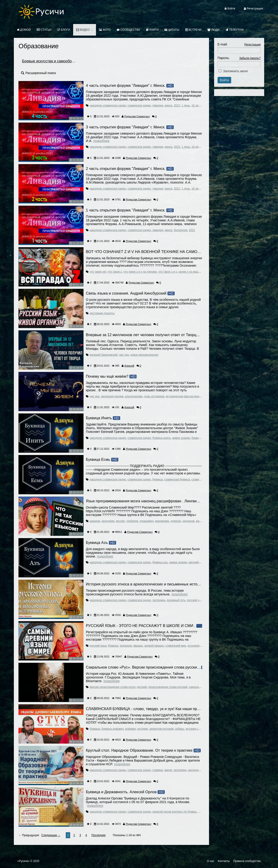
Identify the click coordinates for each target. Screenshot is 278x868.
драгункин (108, 521)
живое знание (181, 438)
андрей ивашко (154, 646)
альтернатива (134, 396)
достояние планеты (102, 313)
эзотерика (159, 600)
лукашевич (147, 521)
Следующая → (51, 835)
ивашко (138, 646)
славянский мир (176, 646)
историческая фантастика (183, 396)
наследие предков (199, 770)
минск (169, 105)
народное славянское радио (108, 105)
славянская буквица (177, 479)
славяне (197, 479)
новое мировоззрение (144, 355)
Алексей (129, 366)
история (143, 729)
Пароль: (224, 58)
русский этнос (196, 600)
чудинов (175, 521)
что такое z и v (167, 272)
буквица (197, 438)
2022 (177, 105)
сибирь (180, 729)
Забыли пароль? (250, 58)
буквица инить (161, 438)
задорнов (188, 521)
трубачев (132, 521)
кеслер (120, 521)
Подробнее (102, 141)
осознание (194, 646)
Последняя (98, 835)
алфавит (130, 729)
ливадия (158, 105)
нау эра (124, 355)
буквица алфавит (112, 729)
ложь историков (154, 396)
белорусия (180, 230)
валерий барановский (104, 355)
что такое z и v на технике (140, 272)
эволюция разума (112, 396)
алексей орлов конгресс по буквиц (174, 812)
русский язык (98, 646)
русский (142, 687)
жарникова (162, 521)
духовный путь (176, 600)
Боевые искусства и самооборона (51, 61)
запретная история (161, 729)
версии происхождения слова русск (113, 687)
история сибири (196, 729)
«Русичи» (23, 861)
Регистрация (253, 45)
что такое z (115, 272)
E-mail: (223, 44)
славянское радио (139, 105)
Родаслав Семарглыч (137, 116)
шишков (95, 521)
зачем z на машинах (191, 272)
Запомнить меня (235, 71)
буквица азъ (160, 562)
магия (168, 770)
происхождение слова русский (168, 687)
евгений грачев (198, 562)
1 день (186, 105)
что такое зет (98, 272)
